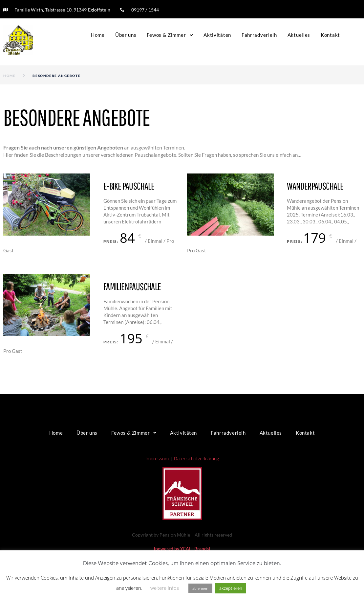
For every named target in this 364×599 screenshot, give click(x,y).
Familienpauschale (132, 286)
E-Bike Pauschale (129, 186)
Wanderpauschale (315, 186)
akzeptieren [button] (231, 588)
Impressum (157, 459)
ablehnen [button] (200, 588)
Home (9, 76)
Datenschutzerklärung (196, 459)
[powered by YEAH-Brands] (182, 549)
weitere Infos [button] (165, 588)
